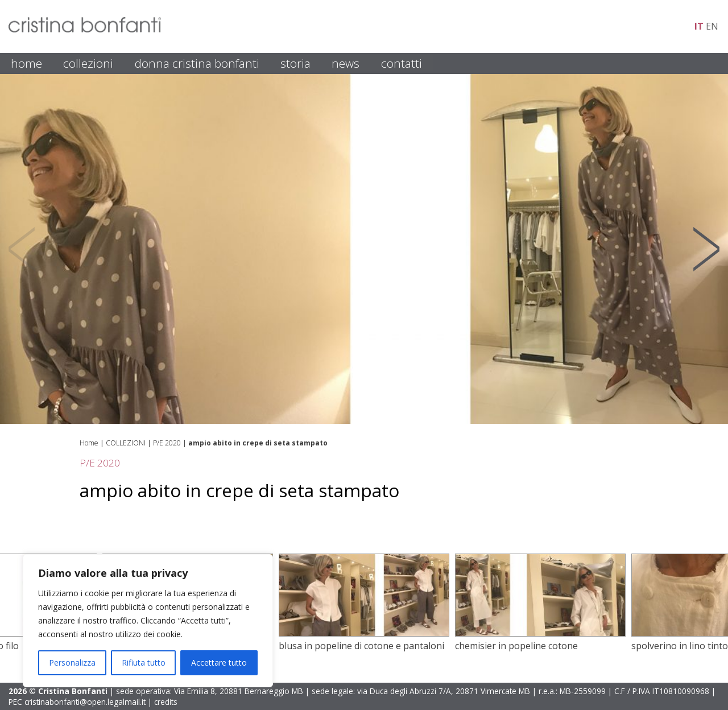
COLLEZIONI (88, 63)
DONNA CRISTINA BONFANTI (197, 63)
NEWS (346, 63)
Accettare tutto (219, 662)
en (712, 26)
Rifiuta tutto (144, 662)
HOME (26, 63)
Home (89, 443)
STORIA (295, 63)
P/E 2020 (167, 443)
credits (166, 702)
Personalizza (72, 662)
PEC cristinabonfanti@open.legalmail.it (77, 702)
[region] (148, 621)
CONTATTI (402, 63)
